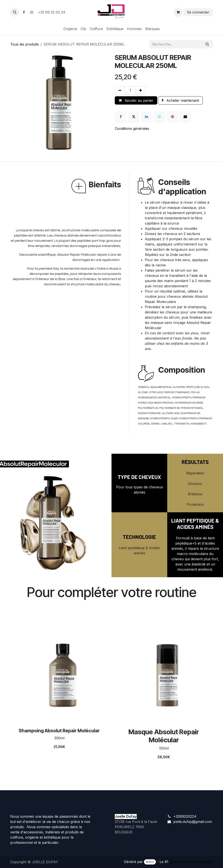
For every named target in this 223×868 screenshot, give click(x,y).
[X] (134, 117)
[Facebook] (24, 12)
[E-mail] (185, 117)
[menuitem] (70, 29)
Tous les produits (24, 44)
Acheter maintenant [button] (180, 100)
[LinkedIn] (147, 117)
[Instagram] (32, 12)
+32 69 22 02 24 (52, 12)
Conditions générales (132, 129)
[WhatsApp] (159, 117)
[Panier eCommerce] (178, 12)
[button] (15, 12)
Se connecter (198, 12)
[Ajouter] (141, 90)
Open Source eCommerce (191, 862)
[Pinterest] (172, 117)
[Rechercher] (207, 44)
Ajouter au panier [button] (136, 100)
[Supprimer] (120, 90)
